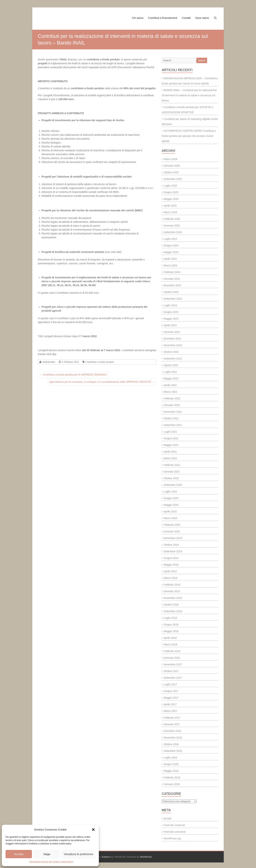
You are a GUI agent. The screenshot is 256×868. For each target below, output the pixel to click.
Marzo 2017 (170, 711)
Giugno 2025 (171, 192)
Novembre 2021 (173, 412)
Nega (47, 854)
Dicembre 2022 (172, 339)
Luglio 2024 (170, 239)
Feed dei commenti (175, 832)
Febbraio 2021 (172, 465)
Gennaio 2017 (172, 724)
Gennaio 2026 (172, 166)
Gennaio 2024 (172, 279)
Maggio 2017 (171, 698)
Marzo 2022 (170, 392)
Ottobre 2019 (171, 545)
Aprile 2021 (170, 452)
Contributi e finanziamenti (163, 18)
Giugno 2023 (171, 312)
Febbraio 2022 (172, 398)
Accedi (167, 818)
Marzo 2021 (170, 458)
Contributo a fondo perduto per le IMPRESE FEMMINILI (73, 375)
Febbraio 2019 (172, 585)
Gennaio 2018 (172, 658)
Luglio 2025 (170, 186)
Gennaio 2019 (172, 591)
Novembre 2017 (173, 664)
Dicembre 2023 (172, 285)
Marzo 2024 (170, 265)
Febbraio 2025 (172, 219)
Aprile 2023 (170, 325)
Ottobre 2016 (171, 744)
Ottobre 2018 (171, 605)
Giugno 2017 (171, 691)
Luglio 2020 (170, 492)
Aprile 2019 (170, 571)
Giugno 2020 (171, 498)
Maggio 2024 (171, 252)
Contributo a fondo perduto (100, 362)
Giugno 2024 (171, 245)
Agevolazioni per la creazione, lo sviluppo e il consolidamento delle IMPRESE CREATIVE (102, 382)
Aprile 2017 (170, 704)
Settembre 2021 (173, 425)
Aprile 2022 (170, 385)
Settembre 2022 (173, 359)
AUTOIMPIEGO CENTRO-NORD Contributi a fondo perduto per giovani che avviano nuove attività (189, 136)
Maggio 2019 (171, 565)
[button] (93, 830)
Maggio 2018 (171, 631)
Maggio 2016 (171, 771)
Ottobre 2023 (171, 292)
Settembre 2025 (173, 179)
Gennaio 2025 (172, 226)
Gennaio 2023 (172, 332)
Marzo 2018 (170, 644)
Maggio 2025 (171, 199)
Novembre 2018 (173, 598)
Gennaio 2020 (172, 531)
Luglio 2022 (170, 372)
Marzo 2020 (170, 518)
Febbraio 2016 (172, 777)
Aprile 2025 (170, 206)
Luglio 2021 (170, 432)
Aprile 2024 (170, 259)
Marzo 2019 (170, 578)
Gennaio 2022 (172, 405)
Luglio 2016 (170, 758)
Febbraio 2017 (172, 718)
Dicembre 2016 (172, 731)
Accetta (19, 854)
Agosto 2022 (171, 365)
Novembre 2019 (173, 538)
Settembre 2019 (173, 551)
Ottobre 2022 (171, 352)
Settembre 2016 (173, 751)
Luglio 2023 (170, 305)
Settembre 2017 (173, 678)
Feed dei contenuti (174, 825)
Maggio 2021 (171, 445)
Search (202, 61)
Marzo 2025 (170, 212)
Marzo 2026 (170, 159)
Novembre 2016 (173, 738)
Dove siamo (202, 18)
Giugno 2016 (171, 764)
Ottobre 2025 (171, 172)
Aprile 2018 (170, 638)
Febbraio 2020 (172, 525)
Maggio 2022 (171, 378)
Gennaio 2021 (172, 472)
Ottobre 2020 (171, 478)
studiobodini (49, 362)
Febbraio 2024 (172, 272)
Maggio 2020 (171, 505)
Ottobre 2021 (171, 418)
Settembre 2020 (173, 485)
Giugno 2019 (171, 558)
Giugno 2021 (171, 438)
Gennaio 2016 (172, 784)
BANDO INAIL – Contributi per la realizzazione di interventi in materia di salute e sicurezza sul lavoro (189, 95)
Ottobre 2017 (171, 671)
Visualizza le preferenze (78, 854)
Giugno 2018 (171, 625)
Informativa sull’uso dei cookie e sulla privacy (51, 862)
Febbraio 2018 (172, 651)
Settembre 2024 (173, 232)
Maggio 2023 (171, 319)
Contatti (186, 18)
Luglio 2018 (170, 618)
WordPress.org (172, 838)
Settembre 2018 (173, 611)
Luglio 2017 (170, 684)
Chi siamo (138, 18)
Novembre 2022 (173, 345)
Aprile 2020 (170, 511)
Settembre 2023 (173, 299)
